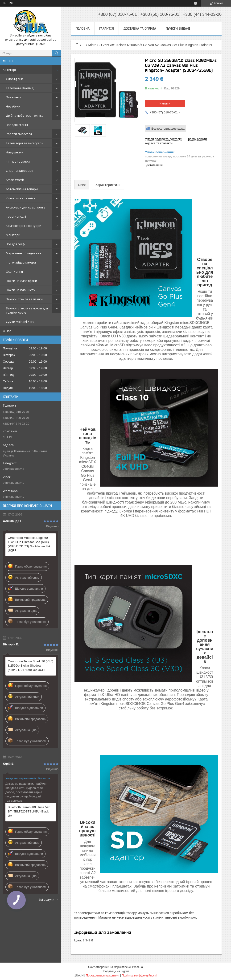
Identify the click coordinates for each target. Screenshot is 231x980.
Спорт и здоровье (20, 171)
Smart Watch (15, 180)
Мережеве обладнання (23, 253)
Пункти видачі (178, 28)
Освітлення (14, 272)
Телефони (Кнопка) (20, 88)
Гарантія (107, 28)
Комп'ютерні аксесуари (24, 226)
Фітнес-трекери (18, 161)
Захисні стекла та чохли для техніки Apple (27, 310)
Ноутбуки (13, 106)
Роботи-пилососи (19, 134)
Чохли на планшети (21, 290)
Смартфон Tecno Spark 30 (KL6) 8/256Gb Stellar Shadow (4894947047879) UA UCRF (31, 666)
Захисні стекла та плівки (24, 299)
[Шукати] (57, 53)
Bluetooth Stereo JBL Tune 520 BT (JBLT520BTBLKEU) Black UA (29, 811)
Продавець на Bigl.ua (115, 971)
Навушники (15, 152)
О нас (7, 331)
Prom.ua (138, 967)
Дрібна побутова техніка (25, 116)
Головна (82, 28)
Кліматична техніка (21, 198)
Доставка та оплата (140, 28)
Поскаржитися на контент (103, 976)
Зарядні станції (17, 125)
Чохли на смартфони (21, 281)
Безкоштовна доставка (168, 129)
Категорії (10, 70)
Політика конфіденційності (139, 976)
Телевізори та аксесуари (25, 143)
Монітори (13, 235)
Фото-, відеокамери (21, 262)
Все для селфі (16, 244)
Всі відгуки (47, 900)
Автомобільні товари (22, 189)
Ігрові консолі (16, 216)
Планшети (14, 97)
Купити (165, 103)
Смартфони (14, 79)
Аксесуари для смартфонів (26, 207)
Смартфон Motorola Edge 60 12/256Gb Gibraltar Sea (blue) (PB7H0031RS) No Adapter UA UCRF (29, 544)
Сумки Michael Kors (20, 322)
